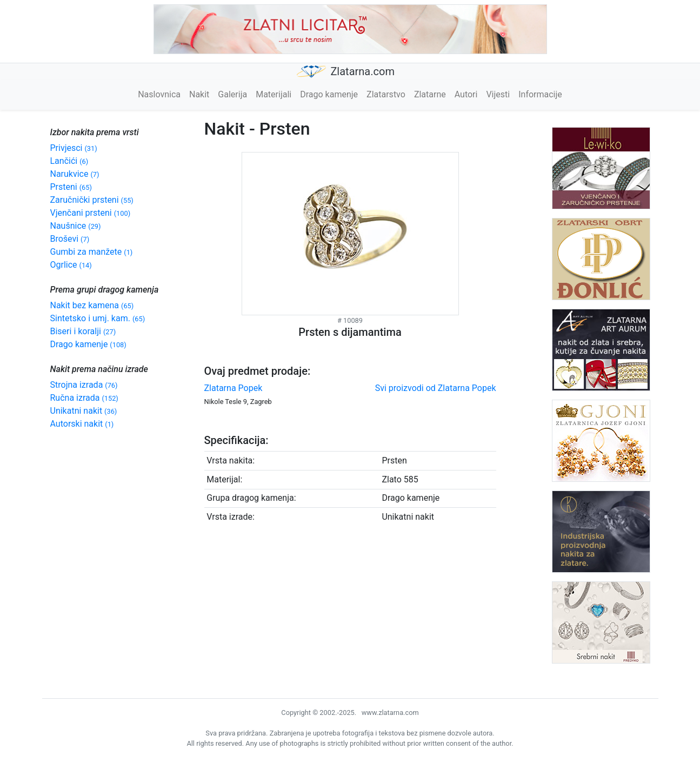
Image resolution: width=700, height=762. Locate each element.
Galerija (232, 94)
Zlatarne (430, 94)
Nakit (199, 94)
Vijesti (498, 94)
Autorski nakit (82, 424)
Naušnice (76, 226)
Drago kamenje (329, 94)
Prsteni (71, 187)
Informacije (540, 94)
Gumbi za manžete (92, 252)
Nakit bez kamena (92, 305)
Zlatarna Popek (234, 388)
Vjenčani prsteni (91, 213)
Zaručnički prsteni (92, 200)
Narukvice (75, 174)
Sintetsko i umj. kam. (98, 318)
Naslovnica (159, 94)
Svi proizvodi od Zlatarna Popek (436, 388)
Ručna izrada (84, 398)
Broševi (70, 239)
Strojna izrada (84, 385)
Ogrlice (71, 265)
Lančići (69, 161)
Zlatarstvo (386, 94)
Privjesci (74, 148)
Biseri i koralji (83, 331)
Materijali (274, 94)
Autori (466, 94)
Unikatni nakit (84, 411)
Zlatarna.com (346, 72)
